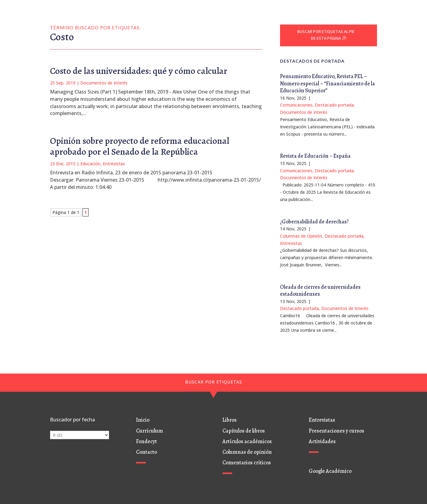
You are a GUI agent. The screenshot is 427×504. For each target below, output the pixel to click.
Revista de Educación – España (315, 156)
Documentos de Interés (104, 83)
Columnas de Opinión (301, 236)
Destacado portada (334, 105)
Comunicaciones (296, 105)
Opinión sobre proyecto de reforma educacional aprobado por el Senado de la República (140, 146)
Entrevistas (114, 164)
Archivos (58, 427)
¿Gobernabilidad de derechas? (314, 222)
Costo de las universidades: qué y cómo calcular (139, 71)
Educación (90, 164)
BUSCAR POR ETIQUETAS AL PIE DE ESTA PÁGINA (326, 35)
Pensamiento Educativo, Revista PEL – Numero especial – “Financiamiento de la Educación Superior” (327, 83)
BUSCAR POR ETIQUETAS (214, 382)
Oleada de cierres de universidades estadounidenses (320, 290)
